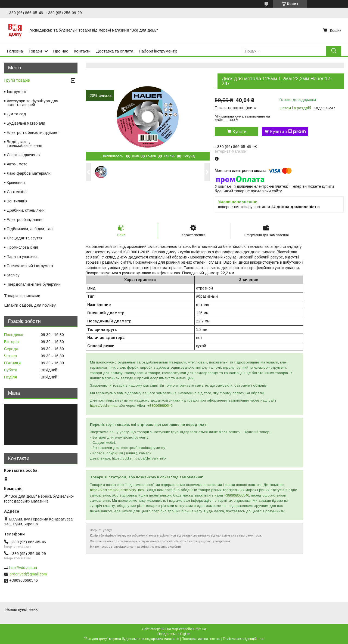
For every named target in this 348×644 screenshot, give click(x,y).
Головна (15, 51)
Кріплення (16, 183)
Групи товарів (17, 80)
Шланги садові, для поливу (30, 305)
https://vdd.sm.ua (104, 406)
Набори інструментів (158, 51)
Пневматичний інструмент (30, 266)
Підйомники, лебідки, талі (30, 229)
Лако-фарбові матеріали (29, 173)
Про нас (61, 51)
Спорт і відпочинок (24, 155)
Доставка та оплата (115, 51)
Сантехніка (17, 192)
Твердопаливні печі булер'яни (34, 284)
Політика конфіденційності (244, 639)
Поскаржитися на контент (201, 639)
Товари (35, 51)
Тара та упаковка (22, 257)
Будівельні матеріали (26, 123)
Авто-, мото (17, 164)
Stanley (13, 275)
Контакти (82, 51)
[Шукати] (334, 51)
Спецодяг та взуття (25, 238)
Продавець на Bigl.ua (174, 634)
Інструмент (17, 92)
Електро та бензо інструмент (33, 133)
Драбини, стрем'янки (26, 210)
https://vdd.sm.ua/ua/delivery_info (117, 490)
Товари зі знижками (22, 296)
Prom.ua (200, 629)
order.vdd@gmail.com (28, 574)
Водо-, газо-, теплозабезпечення (24, 144)
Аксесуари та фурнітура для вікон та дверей (32, 103)
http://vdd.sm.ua (23, 568)
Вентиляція (17, 201)
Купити (239, 132)
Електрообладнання (25, 220)
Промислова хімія (22, 247)
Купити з (288, 132)
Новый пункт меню (22, 609)
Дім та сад (16, 114)
